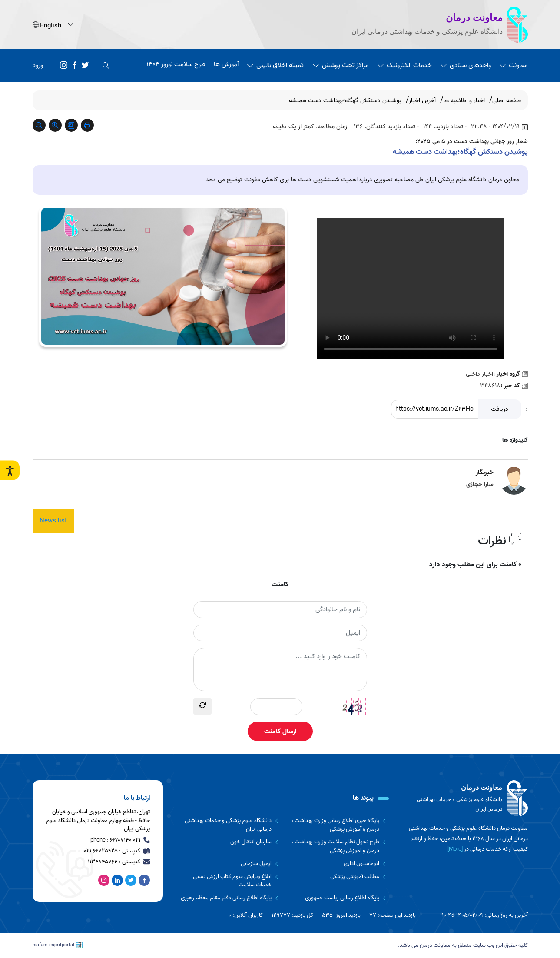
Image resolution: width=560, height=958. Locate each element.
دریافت (500, 409)
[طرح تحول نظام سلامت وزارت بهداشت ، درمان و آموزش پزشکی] (338, 846)
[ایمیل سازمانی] (231, 864)
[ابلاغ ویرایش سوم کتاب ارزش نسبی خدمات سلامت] (231, 881)
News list (53, 521)
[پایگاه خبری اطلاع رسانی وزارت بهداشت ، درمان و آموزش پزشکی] (338, 825)
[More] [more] (455, 849)
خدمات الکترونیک (405, 65)
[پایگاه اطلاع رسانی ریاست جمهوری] (338, 898)
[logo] (467, 798)
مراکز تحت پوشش (341, 65)
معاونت (514, 65)
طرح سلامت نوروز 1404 (176, 64)
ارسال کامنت (280, 732)
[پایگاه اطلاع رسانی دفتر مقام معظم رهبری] (231, 898)
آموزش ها (226, 64)
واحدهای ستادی (466, 65)
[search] (106, 65)
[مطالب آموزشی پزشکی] (338, 877)
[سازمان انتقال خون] (231, 842)
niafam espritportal (58, 945)
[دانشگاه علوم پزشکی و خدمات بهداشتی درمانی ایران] (231, 825)
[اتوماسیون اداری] (338, 864)
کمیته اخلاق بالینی (276, 65)
